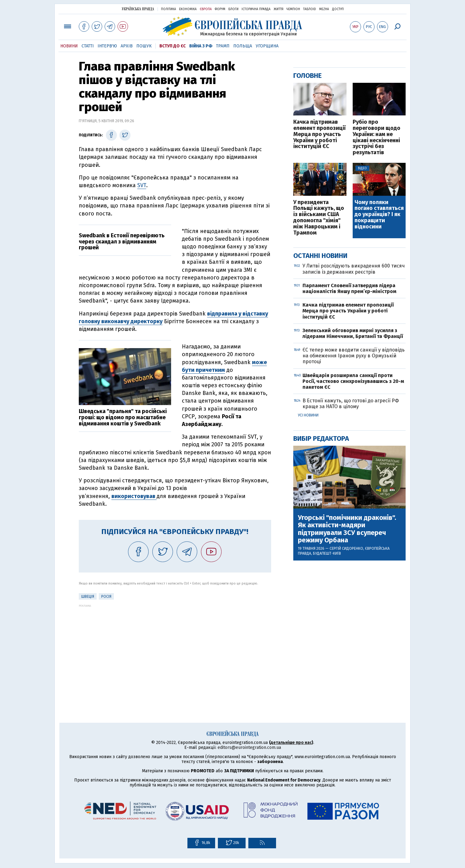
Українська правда (138, 9)
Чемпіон (293, 9)
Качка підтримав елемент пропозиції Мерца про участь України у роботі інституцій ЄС (319, 134)
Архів (127, 46)
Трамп (223, 46)
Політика (168, 9)
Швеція (88, 597)
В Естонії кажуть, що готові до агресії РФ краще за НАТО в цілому (351, 404)
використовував (134, 496)
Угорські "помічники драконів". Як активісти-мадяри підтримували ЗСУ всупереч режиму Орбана (347, 529)
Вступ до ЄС (172, 46)
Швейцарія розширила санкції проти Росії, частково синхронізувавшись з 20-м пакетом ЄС (353, 381)
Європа (206, 9)
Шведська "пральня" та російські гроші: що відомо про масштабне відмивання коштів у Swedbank (123, 417)
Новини (69, 46)
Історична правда (256, 9)
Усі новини (308, 415)
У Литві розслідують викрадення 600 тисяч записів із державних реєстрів (354, 269)
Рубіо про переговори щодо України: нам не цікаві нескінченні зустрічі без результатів (377, 137)
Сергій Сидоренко (346, 549)
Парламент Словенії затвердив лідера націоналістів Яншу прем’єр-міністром (349, 288)
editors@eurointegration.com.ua (249, 747)
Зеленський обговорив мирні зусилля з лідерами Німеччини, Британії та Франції (353, 333)
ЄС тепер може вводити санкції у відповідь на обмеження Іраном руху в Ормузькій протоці (354, 356)
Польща (243, 46)
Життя (279, 9)
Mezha (324, 9)
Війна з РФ (201, 46)
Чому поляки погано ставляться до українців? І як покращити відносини (379, 215)
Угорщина (267, 46)
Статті (88, 46)
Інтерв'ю (107, 46)
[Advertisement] (175, 650)
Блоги (233, 9)
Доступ (338, 9)
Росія (106, 597)
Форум (220, 9)
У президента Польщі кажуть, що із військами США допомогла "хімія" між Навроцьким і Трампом (319, 218)
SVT (142, 185)
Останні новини (320, 256)
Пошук (144, 46)
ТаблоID (310, 9)
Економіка (188, 9)
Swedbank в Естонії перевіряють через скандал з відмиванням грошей (122, 242)
